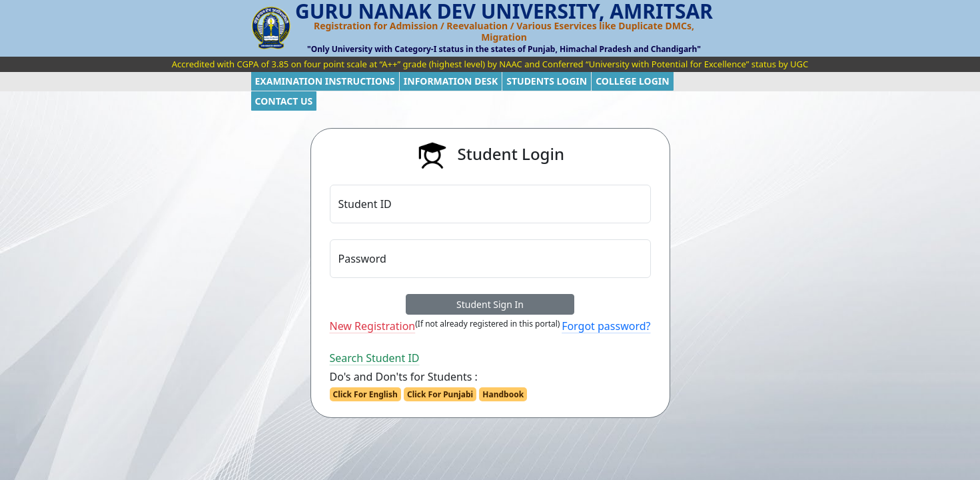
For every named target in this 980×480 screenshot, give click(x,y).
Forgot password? (606, 326)
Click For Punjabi (440, 394)
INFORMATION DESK (451, 81)
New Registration (373, 326)
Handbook (503, 394)
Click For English (365, 394)
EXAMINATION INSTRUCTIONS (325, 81)
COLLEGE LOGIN (632, 81)
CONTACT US (284, 101)
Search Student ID (375, 358)
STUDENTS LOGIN (547, 81)
